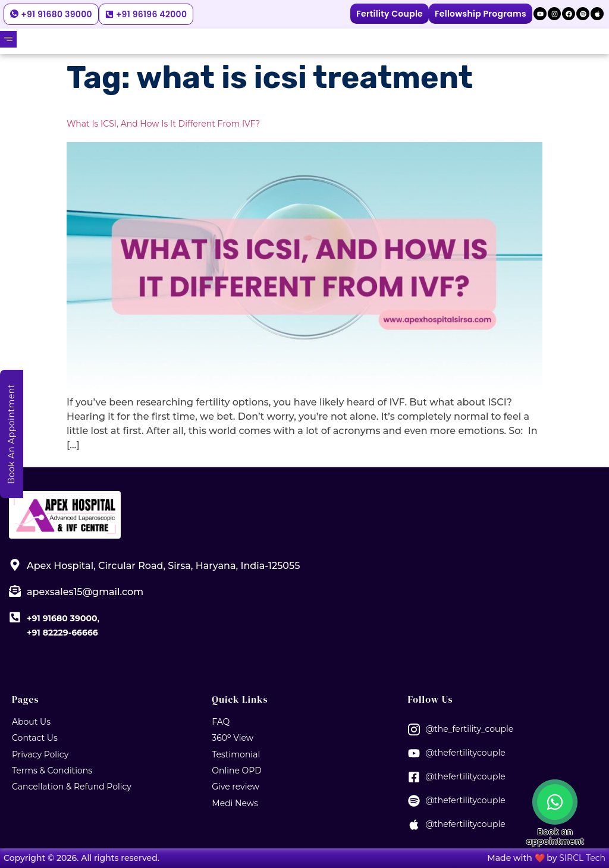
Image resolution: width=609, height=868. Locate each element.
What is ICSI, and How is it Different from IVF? (163, 124)
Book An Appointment (11, 434)
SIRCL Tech (582, 858)
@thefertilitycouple (466, 753)
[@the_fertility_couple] (414, 729)
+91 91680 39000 (62, 618)
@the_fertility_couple (470, 729)
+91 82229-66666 (62, 633)
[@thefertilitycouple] (414, 753)
